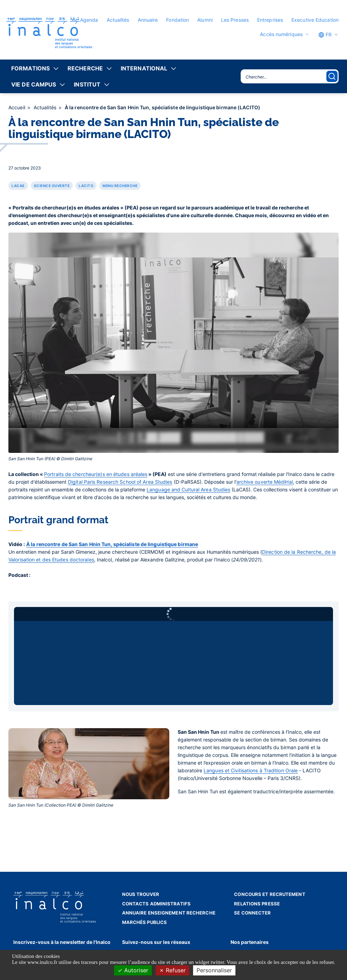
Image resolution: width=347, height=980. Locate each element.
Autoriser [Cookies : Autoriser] (133, 970)
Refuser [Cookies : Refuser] (172, 970)
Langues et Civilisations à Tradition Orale (251, 770)
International (144, 68)
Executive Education (315, 20)
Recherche (85, 68)
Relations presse (257, 904)
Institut (87, 84)
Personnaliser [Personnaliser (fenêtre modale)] (214, 970)
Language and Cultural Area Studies (188, 489)
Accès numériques (281, 34)
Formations (30, 68)
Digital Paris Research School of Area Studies (120, 482)
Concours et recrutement (270, 894)
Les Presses (235, 20)
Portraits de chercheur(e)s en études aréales (96, 474)
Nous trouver (141, 894)
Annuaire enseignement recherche (169, 913)
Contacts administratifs (156, 904)
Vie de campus (34, 84)
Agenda (89, 20)
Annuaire (148, 20)
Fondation (178, 20)
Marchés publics (145, 922)
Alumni (205, 20)
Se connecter (252, 913)
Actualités (118, 20)
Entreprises (270, 20)
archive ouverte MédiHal (265, 482)
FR (325, 35)
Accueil (17, 107)
